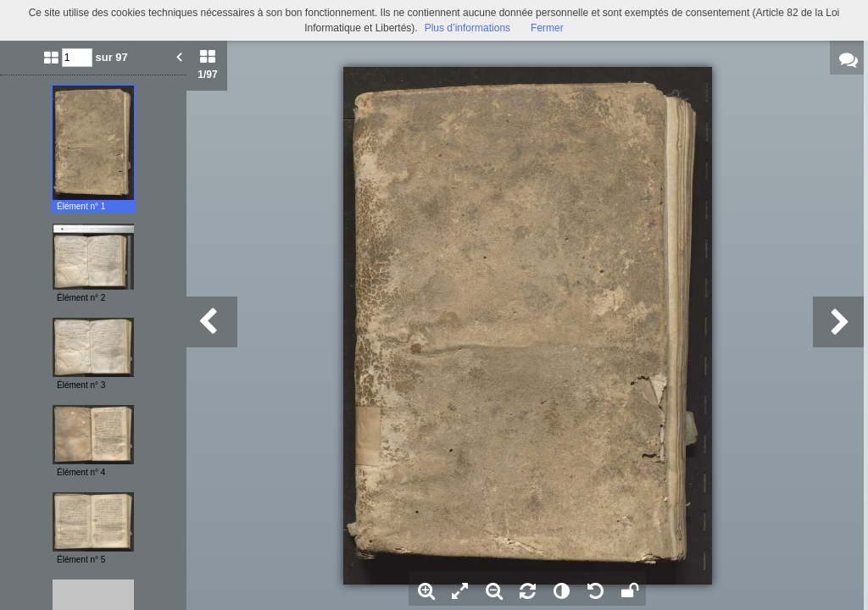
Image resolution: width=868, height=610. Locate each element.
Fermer (547, 28)
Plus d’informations (467, 28)
